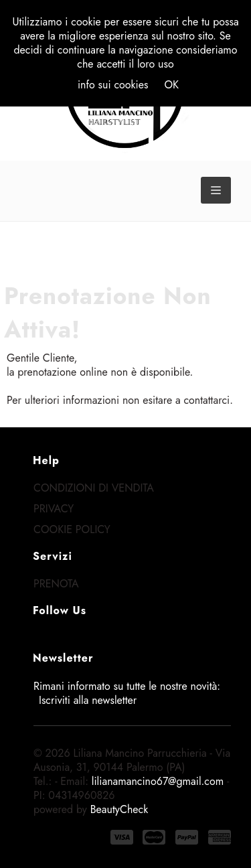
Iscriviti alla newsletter (88, 700)
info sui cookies (113, 85)
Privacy (54, 509)
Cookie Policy (72, 529)
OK (171, 85)
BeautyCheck (119, 809)
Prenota (56, 584)
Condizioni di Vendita (94, 488)
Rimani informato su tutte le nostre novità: (127, 693)
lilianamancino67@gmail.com (158, 781)
